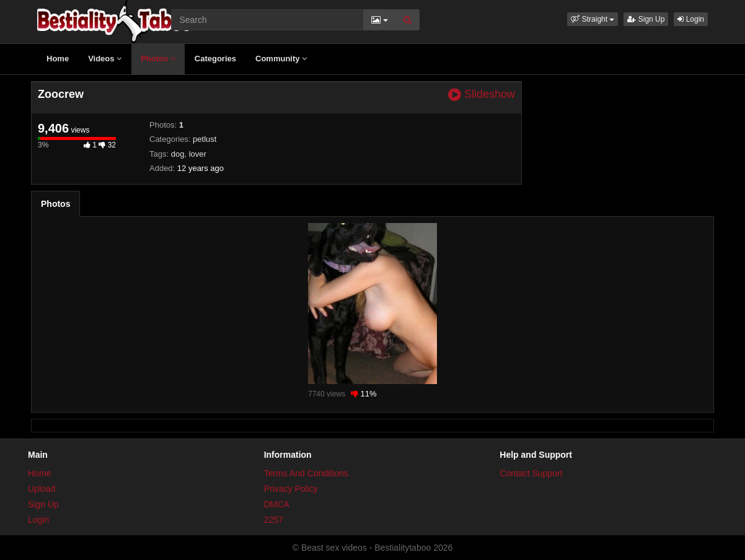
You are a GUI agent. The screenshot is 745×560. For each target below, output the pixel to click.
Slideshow (482, 94)
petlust (205, 139)
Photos (158, 59)
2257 (274, 520)
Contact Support (531, 473)
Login (691, 19)
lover (198, 154)
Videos (105, 59)
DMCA (277, 504)
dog (178, 154)
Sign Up (646, 19)
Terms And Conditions (306, 473)
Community (281, 59)
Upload (42, 489)
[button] (593, 19)
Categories (215, 59)
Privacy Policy (291, 489)
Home (58, 59)
